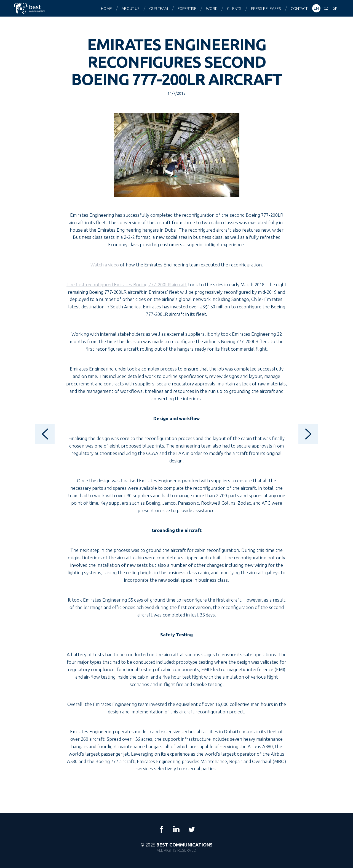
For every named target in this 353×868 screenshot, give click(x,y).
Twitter (191, 829)
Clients (234, 9)
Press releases (266, 9)
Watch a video (105, 265)
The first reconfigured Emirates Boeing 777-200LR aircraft (127, 285)
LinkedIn (176, 829)
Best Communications (30, 8)
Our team (159, 9)
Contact (299, 9)
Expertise (187, 9)
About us (131, 9)
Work (212, 9)
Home (106, 9)
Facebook (162, 829)
